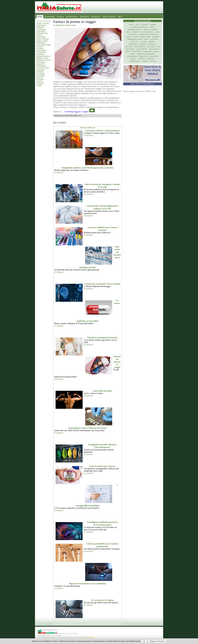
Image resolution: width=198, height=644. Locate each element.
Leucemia (151, 47)
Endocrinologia (43, 39)
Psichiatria (41, 74)
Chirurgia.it (41, 31)
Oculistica (40, 64)
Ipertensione (140, 47)
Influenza (152, 44)
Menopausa (137, 52)
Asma (128, 32)
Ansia (152, 27)
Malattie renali (42, 58)
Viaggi (39, 85)
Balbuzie (40, 27)
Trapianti (40, 79)
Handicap (40, 54)
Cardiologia (41, 29)
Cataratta (132, 34)
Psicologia (41, 75)
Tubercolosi (135, 61)
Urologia (40, 83)
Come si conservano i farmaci (102, 466)
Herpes (152, 42)
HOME (40, 17)
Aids (137, 25)
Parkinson (143, 56)
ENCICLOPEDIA (109, 17)
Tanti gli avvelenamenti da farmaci (102, 338)
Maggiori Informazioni (157, 641)
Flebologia (41, 43)
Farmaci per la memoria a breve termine (102, 284)
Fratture (134, 42)
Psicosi (133, 59)
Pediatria (40, 72)
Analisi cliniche (43, 23)
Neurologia (41, 62)
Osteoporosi (132, 56)
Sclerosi (40, 77)
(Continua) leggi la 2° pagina (77, 112)
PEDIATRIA (84, 17)
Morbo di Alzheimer (145, 54)
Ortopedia (40, 70)
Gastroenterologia (44, 45)
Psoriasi (141, 59)
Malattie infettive (43, 56)
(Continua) (88, 135)
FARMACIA (96, 17)
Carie (157, 32)
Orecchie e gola (43, 68)
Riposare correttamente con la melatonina (87, 584)
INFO (120, 17)
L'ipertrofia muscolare (102, 391)
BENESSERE (50, 17)
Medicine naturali (44, 60)
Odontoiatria (41, 66)
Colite (136, 37)
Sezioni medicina (43, 21)
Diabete (39, 35)
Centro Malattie (143, 21)
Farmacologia (42, 41)
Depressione (146, 37)
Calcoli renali (147, 32)
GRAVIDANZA (72, 17)
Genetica (40, 47)
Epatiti (146, 39)
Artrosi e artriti (150, 30)
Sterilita (151, 59)
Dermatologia (42, 33)
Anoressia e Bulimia (139, 27)
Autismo (135, 32)
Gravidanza (41, 52)
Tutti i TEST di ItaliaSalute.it (142, 84)
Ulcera (153, 61)
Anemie (153, 25)
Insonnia (129, 47)
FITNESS (60, 17)
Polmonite (154, 56)
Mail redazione (89, 637)
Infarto (143, 44)
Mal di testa (142, 49)
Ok (144, 641)
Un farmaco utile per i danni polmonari (102, 131)
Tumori (39, 81)
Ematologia (41, 37)
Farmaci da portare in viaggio (117, 362)
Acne (131, 25)
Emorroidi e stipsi (134, 39)
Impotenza (133, 44)
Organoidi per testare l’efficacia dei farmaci (88, 428)
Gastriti (144, 42)
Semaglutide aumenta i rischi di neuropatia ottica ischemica (88, 168)
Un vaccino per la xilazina (102, 600)
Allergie (144, 25)
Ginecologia (41, 50)
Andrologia (41, 25)
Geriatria (40, 48)
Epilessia (155, 39)
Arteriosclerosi (135, 30)
